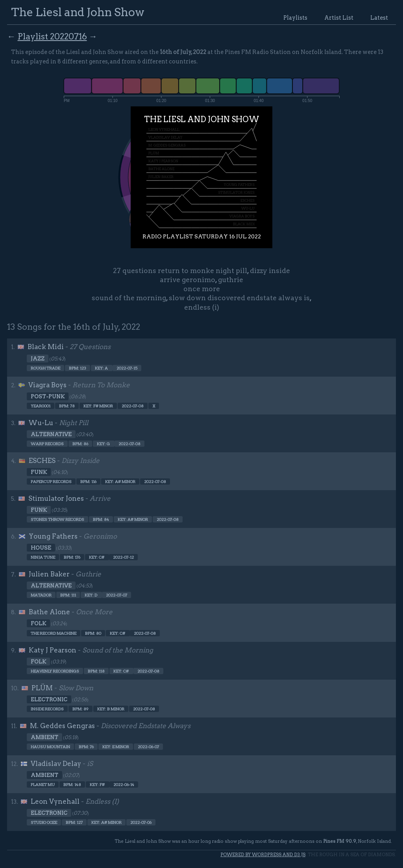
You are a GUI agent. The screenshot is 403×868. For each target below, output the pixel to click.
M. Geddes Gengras (62, 726)
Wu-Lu (41, 423)
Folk (38, 623)
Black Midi (46, 347)
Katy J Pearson (53, 650)
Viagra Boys (47, 385)
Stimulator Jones (56, 498)
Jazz (38, 359)
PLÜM (42, 688)
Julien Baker (49, 574)
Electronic (49, 699)
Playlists (295, 18)
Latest (379, 18)
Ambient (44, 737)
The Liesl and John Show (78, 12)
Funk (39, 472)
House (41, 548)
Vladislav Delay (56, 764)
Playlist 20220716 (52, 36)
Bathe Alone (49, 612)
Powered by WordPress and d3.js (263, 855)
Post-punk (48, 396)
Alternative (51, 434)
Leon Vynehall (55, 801)
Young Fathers (53, 536)
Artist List (339, 18)
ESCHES (42, 461)
